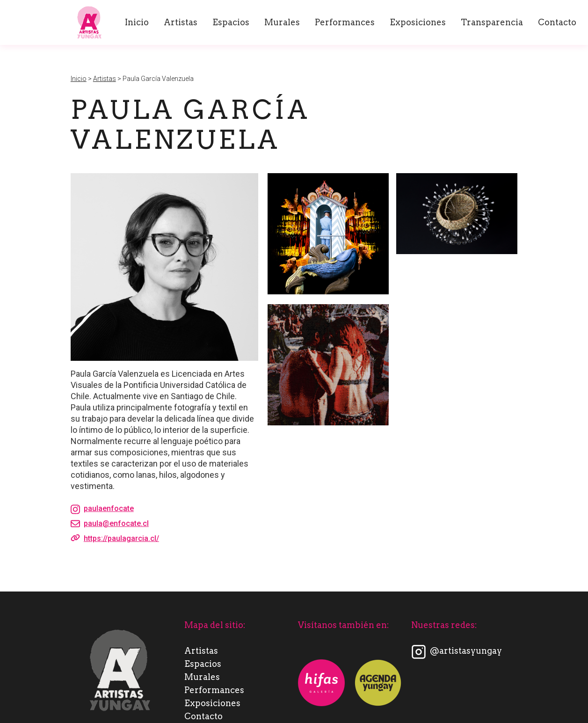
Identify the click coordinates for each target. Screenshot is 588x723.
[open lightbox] (328, 234)
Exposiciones (418, 22)
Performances (345, 22)
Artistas (181, 22)
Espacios (231, 22)
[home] (89, 22)
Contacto (557, 22)
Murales (282, 22)
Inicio (137, 22)
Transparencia (492, 22)
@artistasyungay (466, 651)
